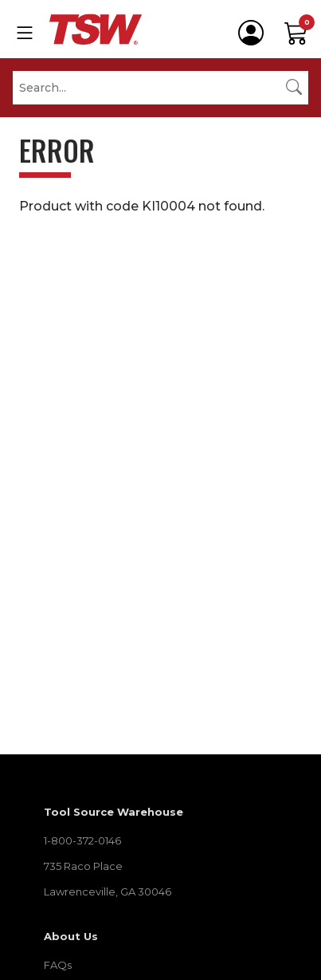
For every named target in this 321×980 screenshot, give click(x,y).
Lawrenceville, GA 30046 (108, 891)
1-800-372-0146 (82, 840)
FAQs (58, 965)
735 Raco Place (83, 866)
